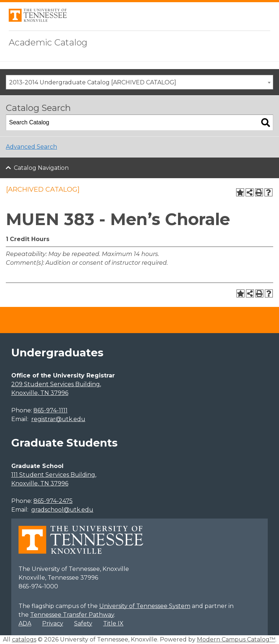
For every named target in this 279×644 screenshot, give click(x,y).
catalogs (24, 639)
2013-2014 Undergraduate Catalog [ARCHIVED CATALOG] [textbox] (93, 82)
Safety (83, 623)
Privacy (53, 623)
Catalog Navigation (41, 168)
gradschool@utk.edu (62, 510)
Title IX (113, 623)
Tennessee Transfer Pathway (72, 615)
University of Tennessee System (145, 606)
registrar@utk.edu (58, 419)
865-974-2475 (53, 501)
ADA (25, 623)
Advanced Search (31, 147)
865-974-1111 (50, 410)
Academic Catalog (48, 42)
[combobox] (139, 82)
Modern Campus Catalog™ (236, 639)
